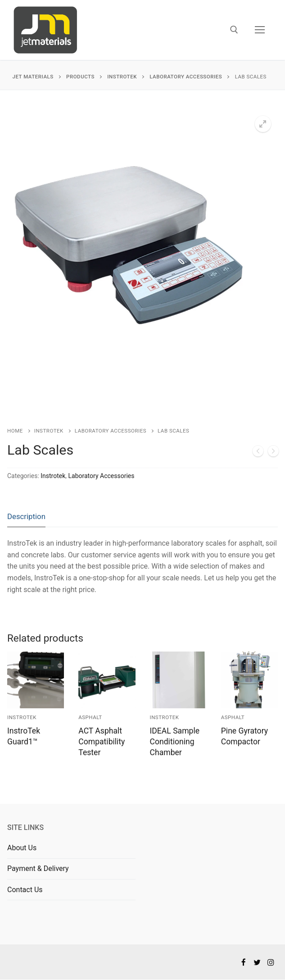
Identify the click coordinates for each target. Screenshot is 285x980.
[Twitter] (257, 962)
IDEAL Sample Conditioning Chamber (175, 742)
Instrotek (49, 431)
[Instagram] (271, 962)
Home (15, 431)
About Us (22, 848)
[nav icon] (260, 30)
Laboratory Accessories (111, 431)
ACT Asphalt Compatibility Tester (102, 742)
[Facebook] (243, 962)
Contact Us (25, 890)
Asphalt (90, 717)
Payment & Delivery (38, 868)
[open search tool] (234, 30)
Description (26, 516)
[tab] (26, 517)
